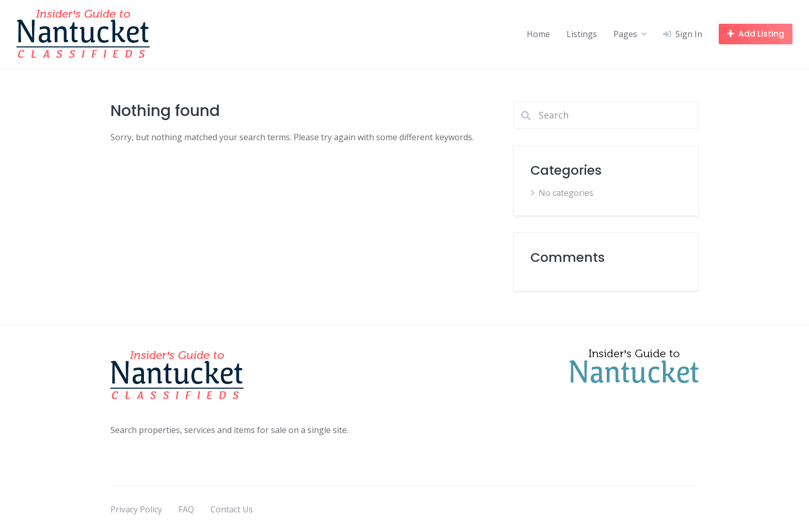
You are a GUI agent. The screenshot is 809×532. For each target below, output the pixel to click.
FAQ (186, 509)
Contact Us (232, 509)
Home (538, 34)
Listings (582, 34)
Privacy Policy (136, 509)
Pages (625, 34)
